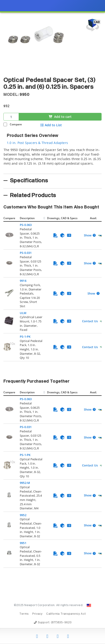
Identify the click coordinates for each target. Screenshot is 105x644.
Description (27, 218)
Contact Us (90, 321)
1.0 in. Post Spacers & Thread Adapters (37, 143)
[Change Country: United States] (89, 605)
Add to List (51, 125)
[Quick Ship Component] (101, 236)
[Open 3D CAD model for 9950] (92, 25)
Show (88, 235)
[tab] (52, 159)
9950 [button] (25, 95)
